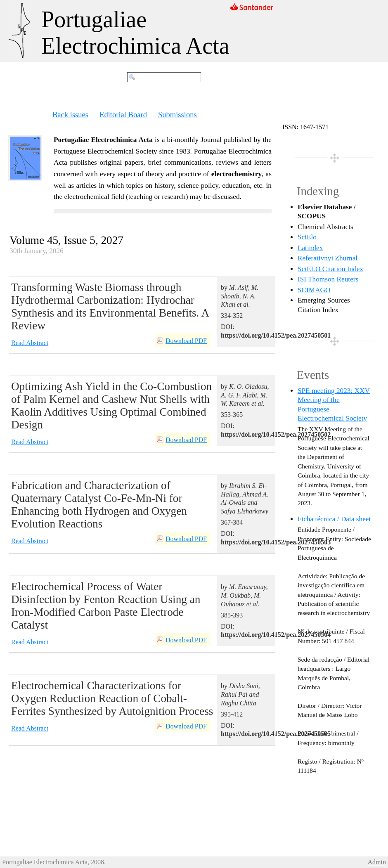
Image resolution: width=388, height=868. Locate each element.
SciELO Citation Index (330, 269)
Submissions (177, 115)
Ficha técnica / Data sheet (334, 519)
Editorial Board (123, 115)
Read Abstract (30, 343)
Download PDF (186, 341)
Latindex (310, 248)
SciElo (307, 237)
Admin (377, 862)
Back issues (70, 115)
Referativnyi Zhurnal (328, 258)
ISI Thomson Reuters (328, 279)
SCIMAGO (314, 290)
